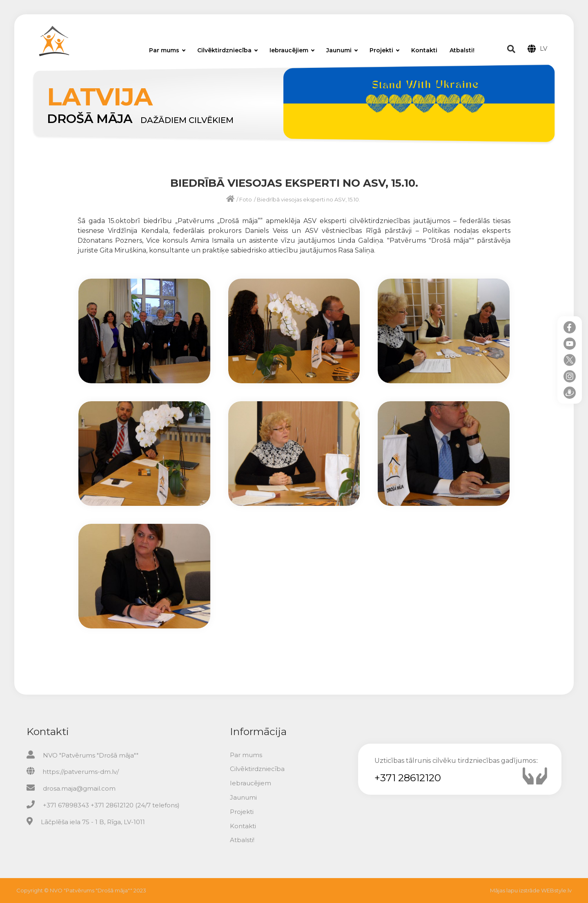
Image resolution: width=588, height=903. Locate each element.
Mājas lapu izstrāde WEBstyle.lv (531, 890)
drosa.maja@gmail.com (79, 788)
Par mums (167, 50)
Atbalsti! (462, 50)
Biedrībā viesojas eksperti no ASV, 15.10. (308, 199)
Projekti (384, 50)
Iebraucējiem (292, 50)
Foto (246, 199)
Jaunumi (342, 50)
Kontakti (424, 50)
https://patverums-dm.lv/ (81, 772)
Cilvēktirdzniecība (227, 50)
